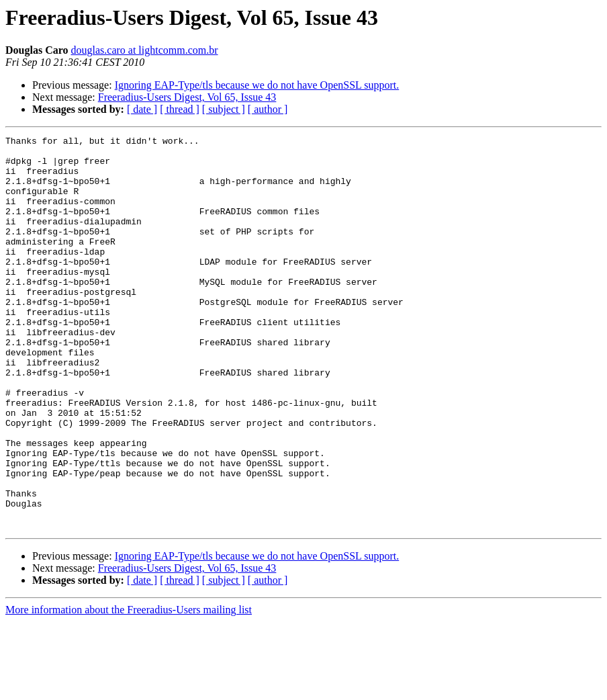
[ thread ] (180, 109)
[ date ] (142, 109)
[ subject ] (224, 109)
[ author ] (268, 109)
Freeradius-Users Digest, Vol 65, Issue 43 (187, 97)
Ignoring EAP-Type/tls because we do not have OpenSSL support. (257, 85)
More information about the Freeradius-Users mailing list (129, 688)
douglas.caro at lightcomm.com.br (145, 50)
